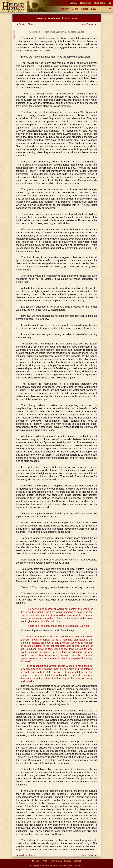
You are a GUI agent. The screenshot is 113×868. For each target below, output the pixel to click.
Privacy (68, 861)
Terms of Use (56, 861)
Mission (36, 861)
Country (65, 9)
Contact (77, 861)
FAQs (44, 861)
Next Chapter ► (89, 24)
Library (73, 3)
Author (85, 9)
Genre (75, 9)
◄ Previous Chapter (26, 24)
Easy (94, 9)
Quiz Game (100, 3)
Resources (86, 3)
